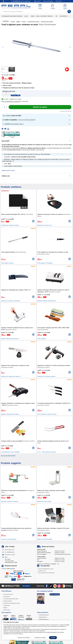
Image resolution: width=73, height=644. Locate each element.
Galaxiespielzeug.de (44, 615)
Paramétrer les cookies (40, 638)
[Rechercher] (69, 12)
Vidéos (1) (6, 176)
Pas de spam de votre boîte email (46, 573)
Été (57, 16)
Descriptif (5, 141)
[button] (11, 101)
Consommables (12, 16)
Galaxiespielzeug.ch (44, 619)
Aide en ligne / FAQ (9, 550)
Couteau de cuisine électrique (9, 539)
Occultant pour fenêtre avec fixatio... (10, 225)
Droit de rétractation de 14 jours (46, 569)
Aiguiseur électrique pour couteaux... (11, 414)
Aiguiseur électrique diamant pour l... (11, 339)
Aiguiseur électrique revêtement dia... (47, 301)
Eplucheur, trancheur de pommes (10, 501)
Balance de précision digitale (45, 539)
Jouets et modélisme (41, 16)
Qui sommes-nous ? (8, 594)
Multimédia (20, 16)
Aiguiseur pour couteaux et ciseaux (46, 376)
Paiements (8, 569)
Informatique (5, 16)
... (69, 16)
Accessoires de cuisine (33, 22)
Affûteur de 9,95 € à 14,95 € (8, 170)
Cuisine (24, 22)
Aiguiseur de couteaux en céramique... (11, 301)
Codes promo (7, 605)
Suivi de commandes (48, 1)
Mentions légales (8, 601)
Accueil (13, 22)
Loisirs (26, 16)
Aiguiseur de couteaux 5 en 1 (45, 225)
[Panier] (65, 7)
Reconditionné (63, 16)
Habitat (33, 16)
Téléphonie (50, 16)
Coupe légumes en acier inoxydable (10, 452)
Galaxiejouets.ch (43, 617)
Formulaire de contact (10, 555)
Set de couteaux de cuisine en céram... (47, 414)
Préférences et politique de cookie (12, 603)
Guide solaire (7, 610)
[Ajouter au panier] (40, 107)
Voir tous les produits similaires (8, 456)
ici (22, 634)
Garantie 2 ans (42, 571)
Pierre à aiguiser (42, 339)
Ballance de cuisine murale (44, 501)
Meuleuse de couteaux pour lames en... (11, 376)
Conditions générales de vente (11, 599)
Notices (5, 608)
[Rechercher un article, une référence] (36, 12)
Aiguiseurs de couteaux (47, 22)
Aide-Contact (59, 1)
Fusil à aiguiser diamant (7, 263)
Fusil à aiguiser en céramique (45, 263)
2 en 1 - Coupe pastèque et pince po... (47, 452)
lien (29, 628)
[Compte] (53, 7)
